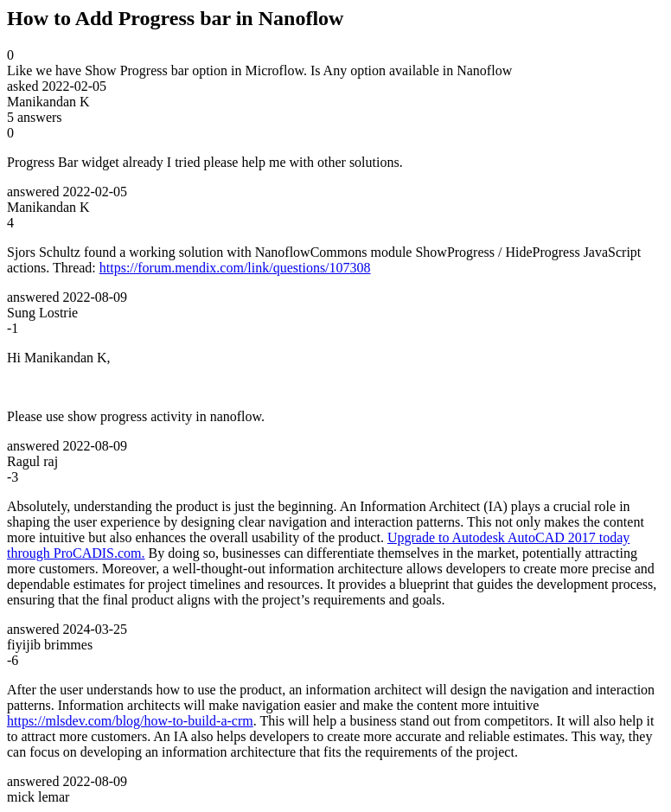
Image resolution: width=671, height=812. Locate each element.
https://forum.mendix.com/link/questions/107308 (235, 268)
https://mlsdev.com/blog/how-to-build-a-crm (130, 721)
